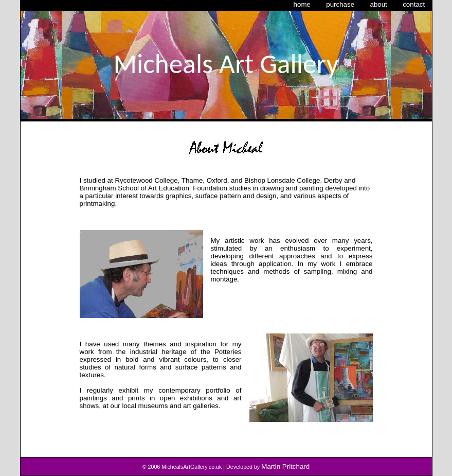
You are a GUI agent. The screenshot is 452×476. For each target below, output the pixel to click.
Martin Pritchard (285, 466)
